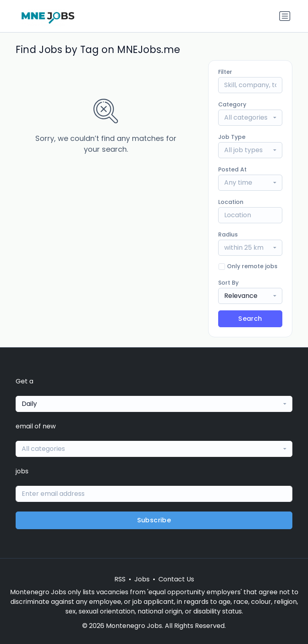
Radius (228, 234)
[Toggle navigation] (285, 16)
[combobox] (250, 118)
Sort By (228, 283)
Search (250, 319)
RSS (120, 579)
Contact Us (176, 579)
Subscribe (154, 520)
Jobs (142, 579)
